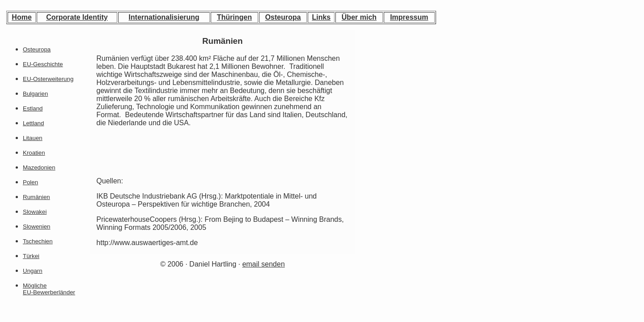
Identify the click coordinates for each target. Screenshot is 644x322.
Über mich (359, 17)
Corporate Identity (77, 17)
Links (321, 17)
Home (21, 17)
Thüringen (234, 17)
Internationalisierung (164, 17)
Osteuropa (283, 17)
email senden (264, 264)
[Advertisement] (398, 90)
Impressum (409, 17)
